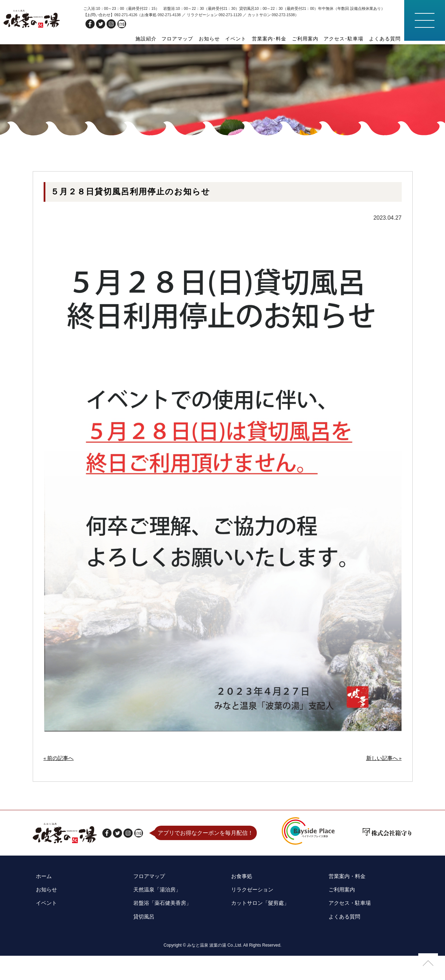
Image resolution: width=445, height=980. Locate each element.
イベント (242, 39)
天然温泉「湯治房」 (155, 920)
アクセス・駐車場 (348, 931)
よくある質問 (386, 39)
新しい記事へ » (383, 792)
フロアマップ (186, 39)
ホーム (41, 909)
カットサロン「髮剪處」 (259, 931)
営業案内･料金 (274, 39)
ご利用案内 (308, 39)
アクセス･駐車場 (346, 39)
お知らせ (216, 39)
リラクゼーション (250, 920)
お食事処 (239, 909)
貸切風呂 (141, 942)
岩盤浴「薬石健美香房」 (161, 931)
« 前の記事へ (60, 792)
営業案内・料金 (345, 909)
